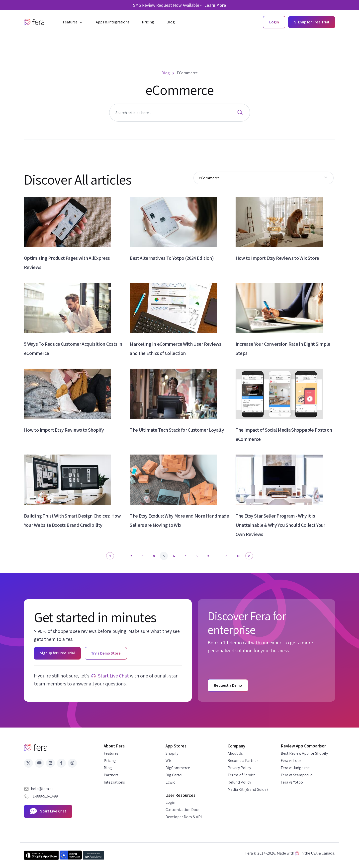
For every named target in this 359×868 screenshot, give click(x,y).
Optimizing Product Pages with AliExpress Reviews (67, 263)
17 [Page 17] (225, 556)
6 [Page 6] (174, 556)
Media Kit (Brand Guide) (248, 789)
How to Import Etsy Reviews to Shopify (64, 430)
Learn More (215, 5)
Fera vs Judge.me (295, 768)
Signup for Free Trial (312, 22)
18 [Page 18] (238, 556)
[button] (73, 22)
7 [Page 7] (185, 556)
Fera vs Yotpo (292, 782)
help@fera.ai (42, 789)
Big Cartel (174, 775)
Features (111, 753)
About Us (235, 753)
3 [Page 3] (143, 556)
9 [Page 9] (208, 556)
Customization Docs (182, 810)
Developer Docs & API (184, 817)
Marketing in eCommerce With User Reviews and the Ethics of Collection (175, 349)
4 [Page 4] (154, 556)
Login (170, 802)
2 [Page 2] (131, 556)
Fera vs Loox (291, 761)
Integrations (114, 782)
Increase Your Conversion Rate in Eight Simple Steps (283, 349)
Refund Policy (239, 782)
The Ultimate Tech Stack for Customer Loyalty (177, 430)
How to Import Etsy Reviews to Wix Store (277, 258)
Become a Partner (243, 761)
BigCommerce (178, 768)
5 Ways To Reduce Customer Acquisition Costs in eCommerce (73, 349)
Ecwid (171, 782)
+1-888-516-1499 (44, 796)
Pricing (110, 761)
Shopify (172, 753)
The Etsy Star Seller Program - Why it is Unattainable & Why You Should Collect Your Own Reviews (280, 525)
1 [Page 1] (120, 556)
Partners (111, 775)
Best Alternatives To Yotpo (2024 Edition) (172, 258)
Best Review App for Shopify (304, 753)
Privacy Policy (239, 768)
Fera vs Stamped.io (297, 775)
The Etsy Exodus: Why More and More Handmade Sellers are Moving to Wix (179, 520)
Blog (108, 768)
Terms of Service (242, 775)
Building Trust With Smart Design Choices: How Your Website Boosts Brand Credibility (72, 520)
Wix (169, 761)
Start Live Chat (113, 676)
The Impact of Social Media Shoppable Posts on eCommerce (284, 434)
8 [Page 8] (196, 556)
